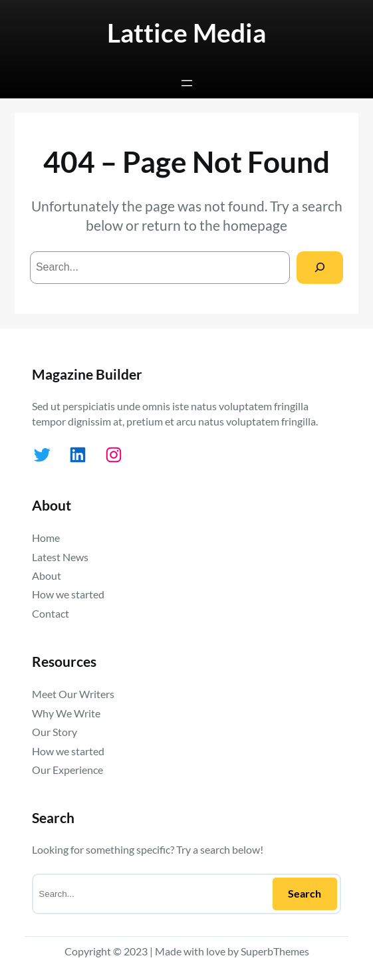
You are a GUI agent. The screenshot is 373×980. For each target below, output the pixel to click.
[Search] (320, 268)
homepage (255, 225)
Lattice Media (186, 32)
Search (305, 893)
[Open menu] (187, 83)
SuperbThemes (275, 951)
